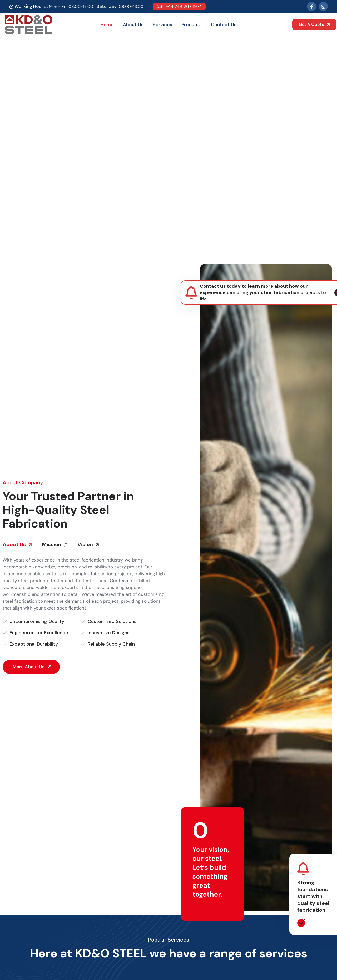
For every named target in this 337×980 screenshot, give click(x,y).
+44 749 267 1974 (179, 6)
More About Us (33, 667)
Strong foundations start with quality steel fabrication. (313, 896)
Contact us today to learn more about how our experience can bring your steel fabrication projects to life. (263, 292)
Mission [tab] (55, 545)
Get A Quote (314, 24)
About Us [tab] (17, 545)
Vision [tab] (88, 545)
